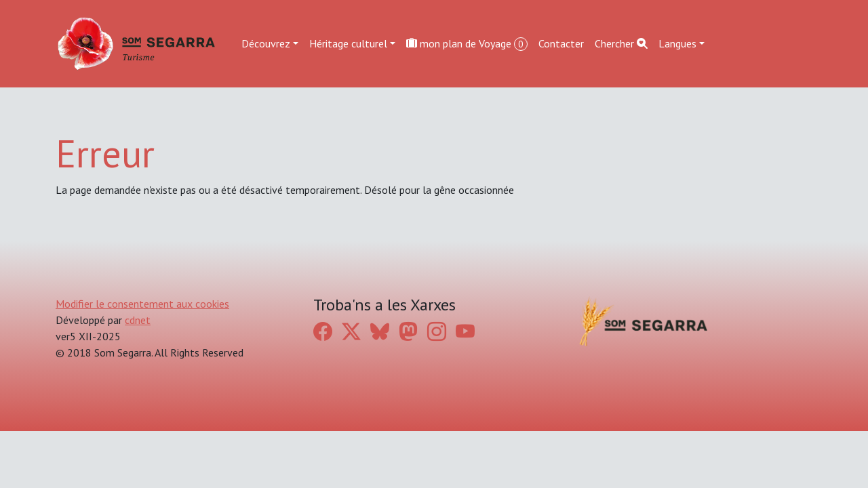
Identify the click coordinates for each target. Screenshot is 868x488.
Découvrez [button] (266, 43)
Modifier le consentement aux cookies (142, 304)
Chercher (621, 43)
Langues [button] (677, 43)
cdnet (138, 320)
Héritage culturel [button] (348, 43)
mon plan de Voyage (467, 44)
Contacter (561, 43)
